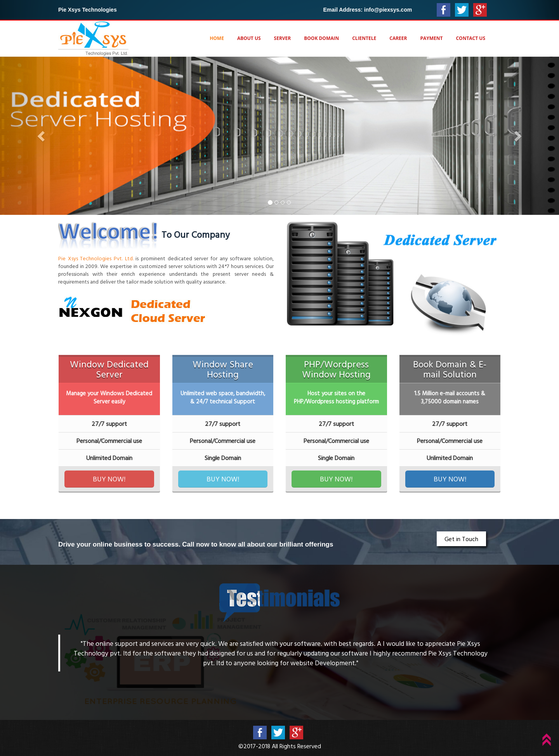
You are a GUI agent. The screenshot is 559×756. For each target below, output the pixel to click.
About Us (249, 38)
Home (217, 38)
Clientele (364, 38)
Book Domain (321, 38)
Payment (431, 38)
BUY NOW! (109, 479)
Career (398, 38)
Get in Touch (461, 539)
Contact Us (470, 38)
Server (283, 38)
